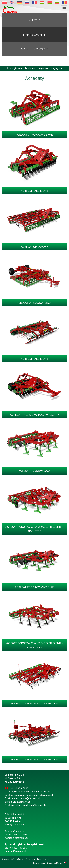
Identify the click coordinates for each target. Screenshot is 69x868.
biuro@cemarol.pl (21, 802)
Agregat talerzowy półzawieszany (34, 415)
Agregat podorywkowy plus (34, 587)
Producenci (30, 68)
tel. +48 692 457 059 (16, 848)
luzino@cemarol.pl (15, 824)
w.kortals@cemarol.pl (16, 838)
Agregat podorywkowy (35, 471)
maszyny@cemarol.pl (42, 795)
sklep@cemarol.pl (40, 791)
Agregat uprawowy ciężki (34, 303)
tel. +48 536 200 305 (16, 834)
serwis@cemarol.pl (30, 798)
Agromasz (44, 68)
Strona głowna (14, 68)
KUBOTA (34, 20)
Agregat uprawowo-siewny (34, 135)
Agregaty (57, 68)
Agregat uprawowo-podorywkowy (35, 703)
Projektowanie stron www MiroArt (50, 863)
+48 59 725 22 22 (19, 788)
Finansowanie (35, 35)
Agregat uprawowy (34, 247)
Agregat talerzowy (34, 191)
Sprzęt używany (34, 49)
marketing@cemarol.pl (35, 805)
